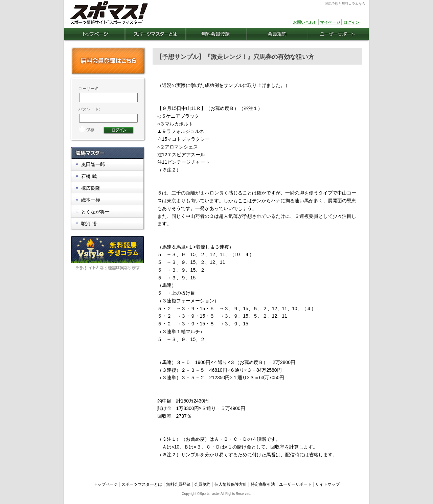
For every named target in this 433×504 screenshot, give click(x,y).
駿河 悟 (89, 224)
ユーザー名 (89, 89)
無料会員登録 (178, 484)
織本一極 (91, 200)
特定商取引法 (263, 484)
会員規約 (202, 484)
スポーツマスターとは (142, 484)
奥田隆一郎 (93, 164)
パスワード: (89, 109)
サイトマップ (327, 484)
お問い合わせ (305, 22)
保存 (87, 130)
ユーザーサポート (295, 484)
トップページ (106, 484)
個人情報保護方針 (231, 484)
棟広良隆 (91, 188)
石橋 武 (89, 176)
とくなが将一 (95, 212)
